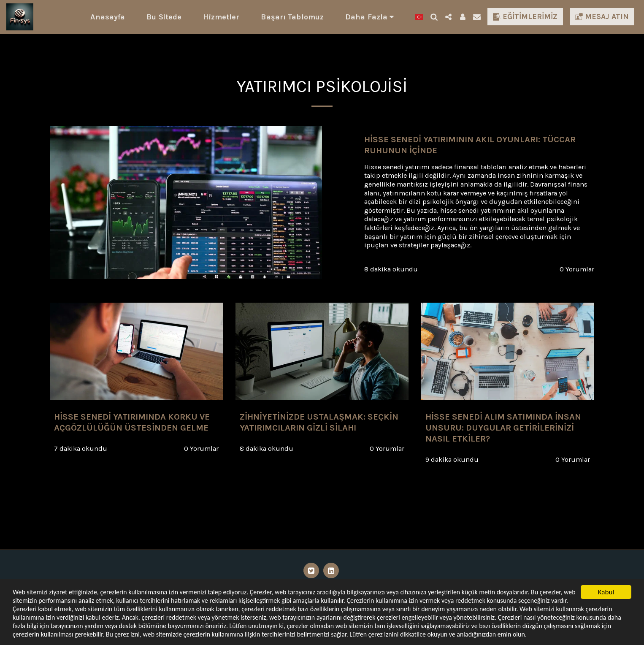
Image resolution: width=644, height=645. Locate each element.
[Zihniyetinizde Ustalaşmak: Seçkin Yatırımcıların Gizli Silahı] (322, 423)
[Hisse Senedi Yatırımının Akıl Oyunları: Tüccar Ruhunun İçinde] (479, 145)
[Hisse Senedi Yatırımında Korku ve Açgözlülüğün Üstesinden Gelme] (136, 423)
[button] (434, 17)
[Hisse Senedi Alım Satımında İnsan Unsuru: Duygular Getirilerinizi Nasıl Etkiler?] (508, 428)
